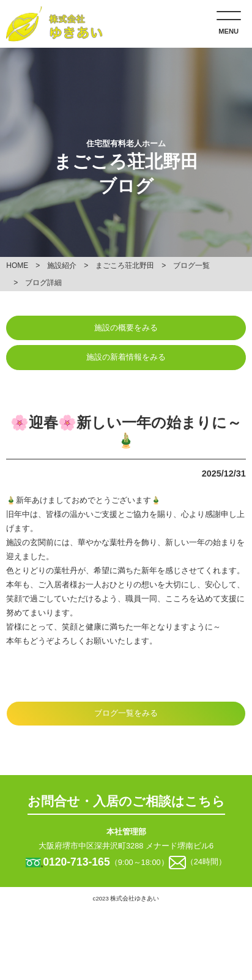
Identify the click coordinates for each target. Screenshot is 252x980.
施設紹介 (62, 265)
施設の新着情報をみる (126, 357)
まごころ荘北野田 (125, 265)
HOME (17, 265)
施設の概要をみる (126, 328)
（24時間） (206, 862)
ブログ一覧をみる (126, 713)
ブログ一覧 (191, 265)
